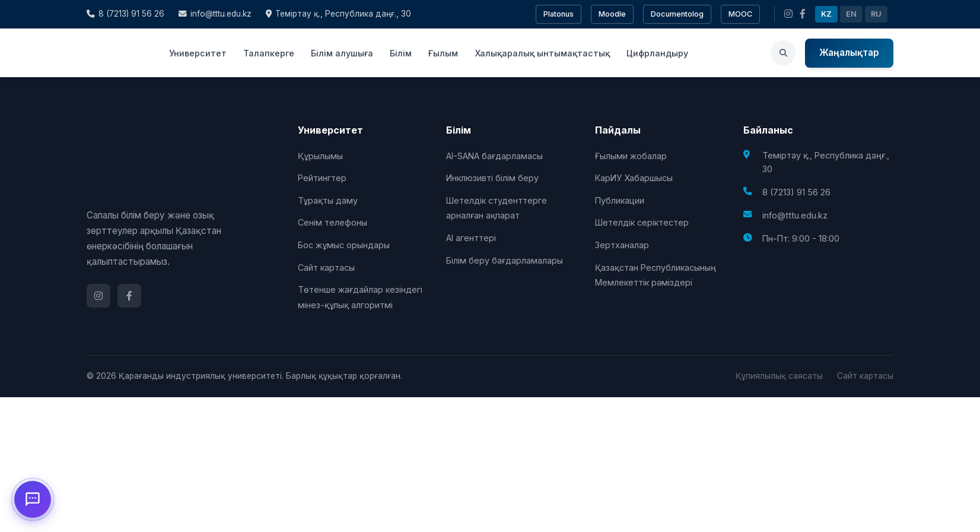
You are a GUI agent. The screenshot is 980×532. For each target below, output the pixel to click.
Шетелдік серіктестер (642, 222)
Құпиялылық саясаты (779, 376)
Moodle (612, 14)
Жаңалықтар (849, 53)
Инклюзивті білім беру (492, 178)
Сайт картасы (326, 267)
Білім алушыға (342, 53)
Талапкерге (269, 53)
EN (851, 14)
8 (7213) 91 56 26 (125, 14)
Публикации (620, 200)
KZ (826, 14)
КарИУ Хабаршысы (634, 178)
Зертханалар (622, 245)
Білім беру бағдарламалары (505, 260)
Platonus (559, 14)
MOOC (740, 14)
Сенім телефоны (332, 222)
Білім (401, 53)
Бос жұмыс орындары (344, 245)
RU (876, 14)
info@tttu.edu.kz (215, 14)
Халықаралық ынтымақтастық (542, 53)
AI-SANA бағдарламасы (494, 156)
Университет (198, 53)
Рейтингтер (322, 178)
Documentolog (677, 14)
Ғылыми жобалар (631, 156)
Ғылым (443, 53)
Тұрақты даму (328, 200)
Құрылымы (320, 156)
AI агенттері (471, 238)
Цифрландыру (657, 53)
